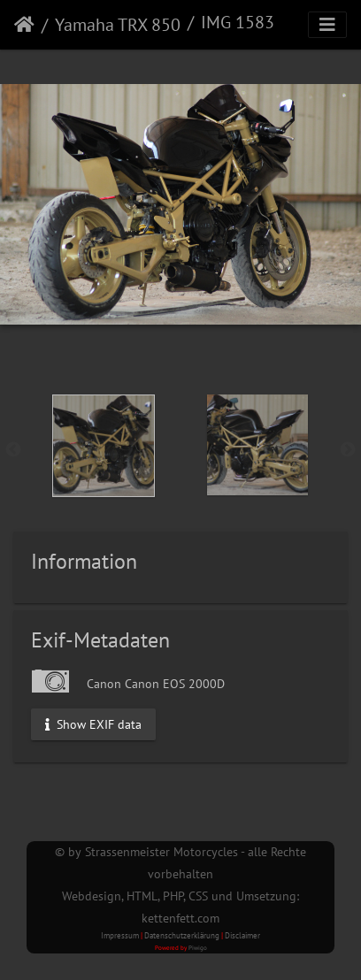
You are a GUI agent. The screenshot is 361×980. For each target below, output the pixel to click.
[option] (104, 446)
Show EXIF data (93, 724)
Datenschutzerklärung (182, 935)
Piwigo (198, 948)
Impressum (120, 935)
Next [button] (348, 450)
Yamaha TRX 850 (118, 25)
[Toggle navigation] (327, 25)
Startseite (24, 25)
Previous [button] (13, 450)
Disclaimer (242, 935)
